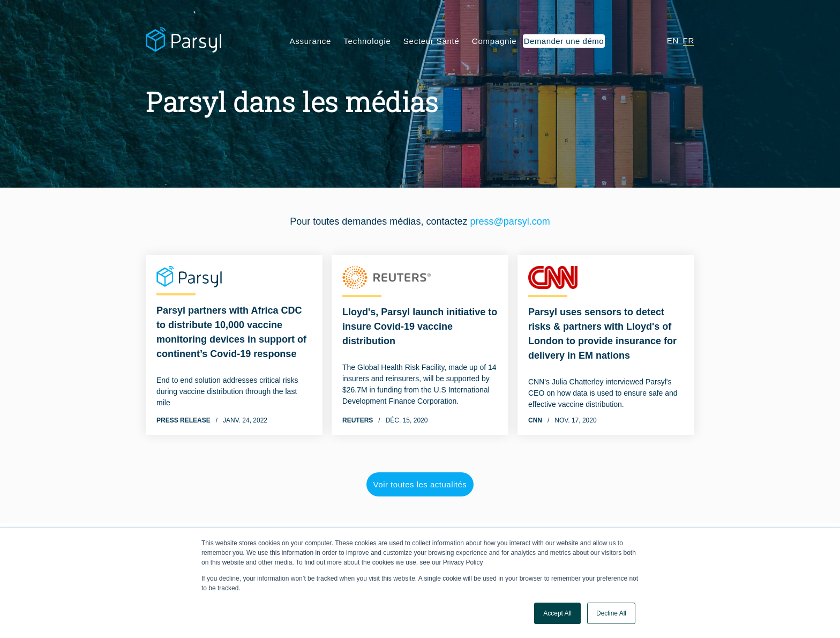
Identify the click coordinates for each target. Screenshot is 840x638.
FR (689, 40)
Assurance (311, 41)
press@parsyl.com (510, 221)
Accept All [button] (557, 613)
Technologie (367, 41)
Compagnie (494, 41)
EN (673, 40)
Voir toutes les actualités (420, 484)
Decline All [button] (611, 613)
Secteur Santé (432, 41)
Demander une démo (564, 41)
